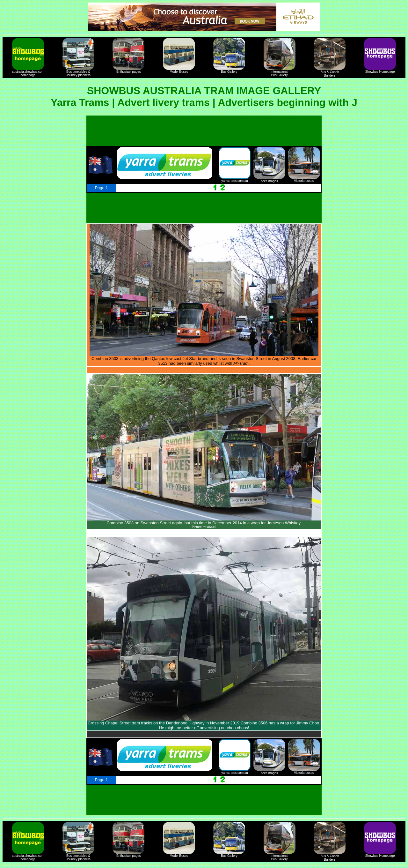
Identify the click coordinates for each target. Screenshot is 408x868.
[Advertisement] (204, 131)
